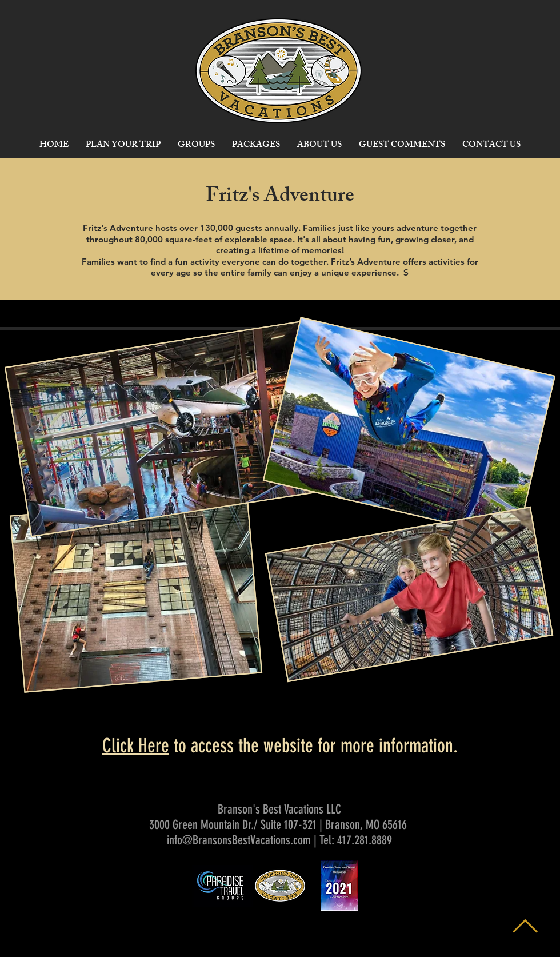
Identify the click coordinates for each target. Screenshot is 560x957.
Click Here (136, 746)
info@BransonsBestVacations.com (239, 840)
